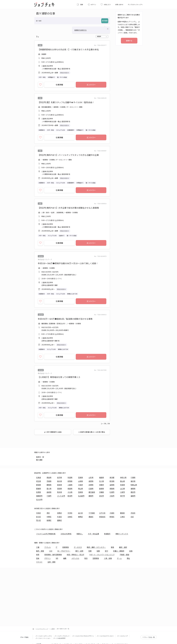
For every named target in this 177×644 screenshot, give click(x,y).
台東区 (70, 517)
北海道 (38, 477)
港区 (48, 513)
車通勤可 (107, 534)
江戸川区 (102, 513)
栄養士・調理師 (119, 551)
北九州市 (39, 499)
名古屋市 (81, 496)
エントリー (91, 85)
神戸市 (122, 496)
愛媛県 (38, 489)
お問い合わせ (119, 4)
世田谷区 (102, 517)
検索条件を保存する (80, 30)
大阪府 (80, 485)
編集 (65, 558)
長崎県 (49, 492)
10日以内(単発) (66, 534)
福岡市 (133, 496)
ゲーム (119, 558)
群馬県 (70, 481)
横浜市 (133, 492)
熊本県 (59, 492)
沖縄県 (101, 492)
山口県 (122, 489)
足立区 (38, 517)
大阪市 (112, 496)
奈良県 (122, 485)
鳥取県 (112, 489)
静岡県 (49, 485)
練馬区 (80, 517)
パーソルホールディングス (44, 636)
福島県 (101, 477)
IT (57, 547)
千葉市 (49, 496)
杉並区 (59, 517)
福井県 (133, 481)
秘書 (98, 551)
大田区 (112, 513)
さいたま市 (61, 496)
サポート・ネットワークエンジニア (102, 555)
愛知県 (38, 485)
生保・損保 (51, 562)
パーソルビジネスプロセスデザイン (83, 636)
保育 (38, 555)
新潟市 (70, 496)
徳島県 (70, 489)
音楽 (38, 558)
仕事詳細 (59, 85)
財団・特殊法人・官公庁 (76, 555)
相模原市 (39, 496)
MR (57, 558)
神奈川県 (123, 477)
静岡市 (91, 496)
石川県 (101, 481)
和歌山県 (134, 485)
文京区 (70, 513)
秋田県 (70, 477)
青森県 (49, 477)
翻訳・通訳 (123, 547)
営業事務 (96, 558)
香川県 (49, 489)
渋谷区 (133, 513)
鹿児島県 (92, 492)
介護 (38, 547)
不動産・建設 (124, 555)
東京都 (112, 477)
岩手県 (59, 477)
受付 (106, 551)
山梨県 (80, 481)
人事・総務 (108, 558)
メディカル (75, 558)
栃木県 (59, 481)
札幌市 (112, 492)
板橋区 (49, 520)
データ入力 (78, 547)
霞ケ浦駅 (39, 460)
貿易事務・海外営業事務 (53, 555)
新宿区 (112, 517)
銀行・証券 (79, 551)
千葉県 (133, 477)
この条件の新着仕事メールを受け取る (92, 432)
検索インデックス (122, 534)
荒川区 (38, 520)
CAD (51, 551)
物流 (86, 558)
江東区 (122, 517)
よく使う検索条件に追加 (53, 432)
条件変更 (105, 21)
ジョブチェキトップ (42, 629)
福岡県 (133, 489)
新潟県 (112, 481)
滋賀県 (112, 485)
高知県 (59, 489)
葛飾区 (59, 520)
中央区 (38, 513)
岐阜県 (59, 485)
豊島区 (91, 517)
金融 (131, 551)
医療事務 (66, 547)
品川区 (80, 513)
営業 (90, 551)
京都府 (101, 485)
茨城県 (49, 481)
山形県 (91, 477)
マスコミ (39, 562)
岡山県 (80, 489)
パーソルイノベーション (43, 638)
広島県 (91, 489)
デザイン (48, 558)
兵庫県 (91, 485)
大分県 (70, 492)
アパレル (48, 547)
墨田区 (122, 513)
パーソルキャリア (122, 636)
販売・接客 (40, 551)
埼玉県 (38, 481)
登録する (129, 41)
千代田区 (92, 513)
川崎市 (122, 492)
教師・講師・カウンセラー (96, 547)
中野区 (49, 517)
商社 (128, 558)
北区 (132, 517)
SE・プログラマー (64, 551)
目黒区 (59, 513)
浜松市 (101, 496)
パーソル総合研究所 (59, 638)
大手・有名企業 (93, 534)
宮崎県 (80, 492)
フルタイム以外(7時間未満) (46, 534)
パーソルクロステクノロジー (105, 636)
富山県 (122, 481)
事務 (112, 547)
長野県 (91, 481)
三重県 (70, 485)
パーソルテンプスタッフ (62, 636)
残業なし (80, 534)
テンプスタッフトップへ (135, 4)
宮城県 (80, 477)
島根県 (101, 489)
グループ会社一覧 (149, 637)
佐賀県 (38, 492)
